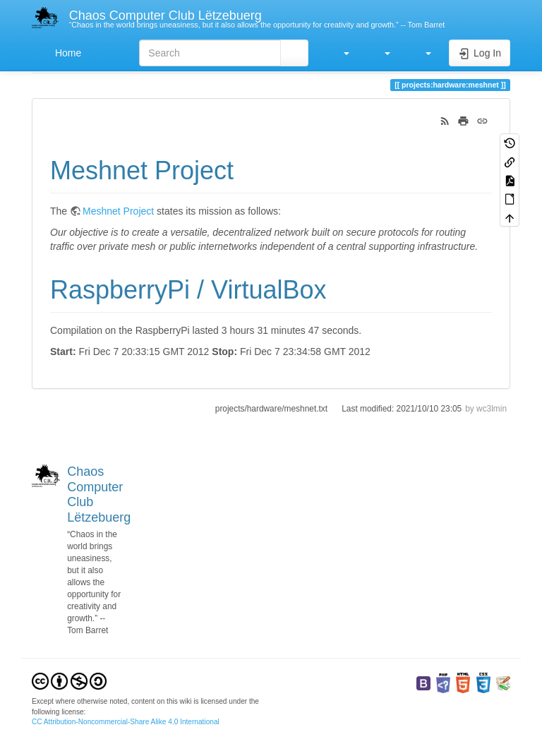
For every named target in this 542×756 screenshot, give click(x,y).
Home (67, 53)
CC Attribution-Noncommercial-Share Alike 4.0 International (126, 722)
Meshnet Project (118, 211)
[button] (339, 53)
